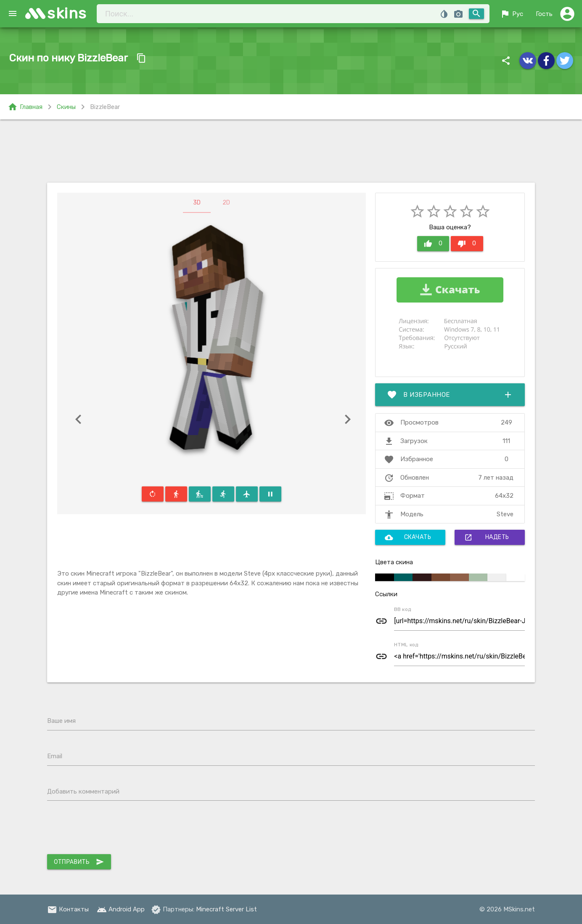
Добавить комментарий (83, 791)
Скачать (408, 537)
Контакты (68, 909)
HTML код (406, 645)
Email (55, 756)
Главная (25, 107)
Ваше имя (61, 721)
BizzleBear (105, 107)
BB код (403, 609)
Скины (66, 107)
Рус (512, 14)
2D (226, 203)
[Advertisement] (291, 151)
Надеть (487, 537)
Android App (121, 909)
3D (197, 203)
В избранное (450, 395)
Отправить (79, 862)
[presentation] (111, 829)
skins (67, 13)
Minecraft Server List (226, 909)
